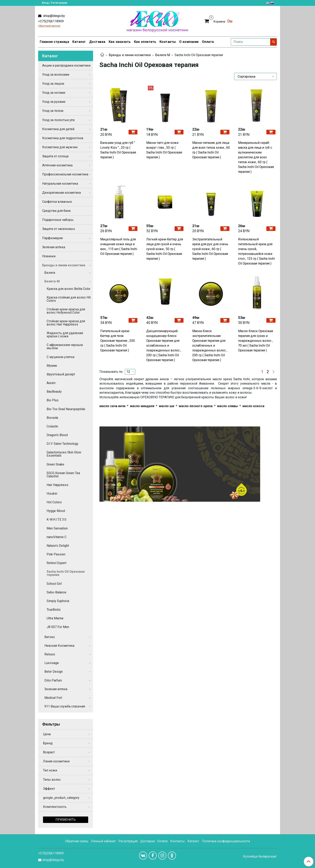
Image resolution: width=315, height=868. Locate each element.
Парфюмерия (52, 238)
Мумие (52, 366)
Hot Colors (54, 502)
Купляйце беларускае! (260, 857)
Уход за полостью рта (58, 120)
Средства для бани (56, 211)
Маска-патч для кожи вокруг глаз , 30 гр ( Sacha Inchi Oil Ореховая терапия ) (164, 150)
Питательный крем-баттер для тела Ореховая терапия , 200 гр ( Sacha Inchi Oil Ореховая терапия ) (118, 341)
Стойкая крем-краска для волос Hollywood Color (66, 311)
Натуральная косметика (60, 184)
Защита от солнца (55, 156)
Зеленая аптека (56, 689)
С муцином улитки (60, 357)
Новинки (49, 256)
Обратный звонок (49, 26)
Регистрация (128, 841)
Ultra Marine (55, 618)
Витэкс (50, 637)
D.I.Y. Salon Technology (62, 444)
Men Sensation (57, 528)
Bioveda (52, 418)
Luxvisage (52, 663)
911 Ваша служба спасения (65, 706)
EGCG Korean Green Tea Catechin (63, 475)
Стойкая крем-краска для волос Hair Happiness (66, 323)
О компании (189, 42)
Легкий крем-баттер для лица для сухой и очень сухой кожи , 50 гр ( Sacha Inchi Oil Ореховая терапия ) (165, 249)
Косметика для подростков (63, 138)
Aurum (51, 383)
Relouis (50, 654)
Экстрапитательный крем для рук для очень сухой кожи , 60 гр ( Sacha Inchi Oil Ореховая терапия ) (210, 249)
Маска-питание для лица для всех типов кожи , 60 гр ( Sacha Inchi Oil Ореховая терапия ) (211, 150)
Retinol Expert (56, 563)
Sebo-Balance (56, 592)
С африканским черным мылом (65, 346)
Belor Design (54, 672)
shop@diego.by (54, 16)
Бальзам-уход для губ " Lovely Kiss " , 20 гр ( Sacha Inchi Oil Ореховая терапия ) (118, 150)
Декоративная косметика (61, 193)
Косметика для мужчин (60, 147)
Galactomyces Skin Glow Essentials (64, 454)
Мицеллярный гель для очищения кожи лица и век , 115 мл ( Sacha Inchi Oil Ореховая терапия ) (119, 247)
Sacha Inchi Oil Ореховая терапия (66, 573)
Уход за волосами (56, 75)
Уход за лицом (53, 84)
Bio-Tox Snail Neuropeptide (66, 409)
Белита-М (163, 55)
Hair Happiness (57, 485)
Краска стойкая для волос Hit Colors (69, 299)
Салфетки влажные (57, 202)
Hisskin (52, 494)
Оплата (208, 42)
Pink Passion (56, 554)
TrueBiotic (54, 610)
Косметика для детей (58, 129)
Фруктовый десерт (61, 374)
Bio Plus (53, 400)
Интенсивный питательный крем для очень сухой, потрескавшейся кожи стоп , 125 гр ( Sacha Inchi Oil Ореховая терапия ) (256, 251)
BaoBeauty (54, 392)
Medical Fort (53, 698)
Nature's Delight (58, 546)
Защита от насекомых (59, 229)
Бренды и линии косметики (130, 55)
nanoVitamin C (57, 537)
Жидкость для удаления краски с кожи (65, 335)
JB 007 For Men (58, 627)
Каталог (79, 42)
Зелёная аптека (54, 247)
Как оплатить (145, 42)
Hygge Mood (56, 511)
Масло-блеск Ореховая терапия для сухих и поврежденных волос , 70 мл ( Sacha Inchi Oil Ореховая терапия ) (256, 341)
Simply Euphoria (58, 601)
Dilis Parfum (53, 680)
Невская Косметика (59, 646)
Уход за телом (53, 111)
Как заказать (120, 42)
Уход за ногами (54, 93)
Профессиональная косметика (65, 174)
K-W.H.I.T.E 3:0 (56, 519)
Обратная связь (77, 841)
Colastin (52, 426)
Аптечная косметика (57, 165)
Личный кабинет (103, 841)
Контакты (168, 42)
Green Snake (55, 464)
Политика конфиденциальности (226, 841)
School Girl (54, 584)
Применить (66, 820)
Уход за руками (54, 102)
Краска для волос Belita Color (69, 289)
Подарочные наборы (58, 220)
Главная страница (54, 42)
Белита (50, 273)
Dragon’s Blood (57, 435)
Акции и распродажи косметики (66, 65)
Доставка (97, 42)
